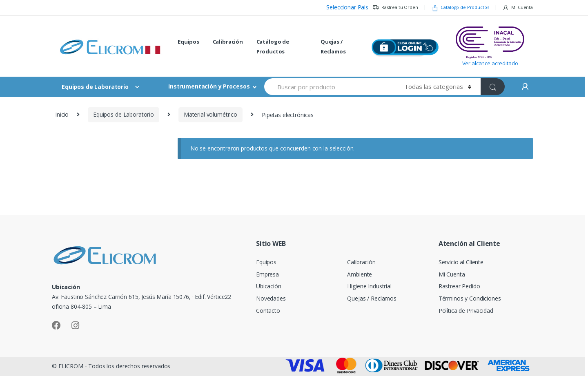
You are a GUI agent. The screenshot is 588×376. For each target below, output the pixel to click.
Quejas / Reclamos (333, 46)
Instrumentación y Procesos (209, 86)
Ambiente (360, 274)
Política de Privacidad (466, 311)
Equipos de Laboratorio (124, 114)
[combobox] (330, 87)
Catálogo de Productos (460, 8)
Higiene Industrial (369, 286)
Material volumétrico (210, 114)
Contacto (268, 311)
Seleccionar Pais (347, 7)
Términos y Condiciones (470, 298)
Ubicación (269, 286)
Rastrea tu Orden (395, 8)
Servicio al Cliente (461, 262)
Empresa (267, 274)
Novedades (271, 298)
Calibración (228, 42)
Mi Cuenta (518, 8)
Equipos (188, 42)
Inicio (62, 114)
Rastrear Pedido (459, 286)
